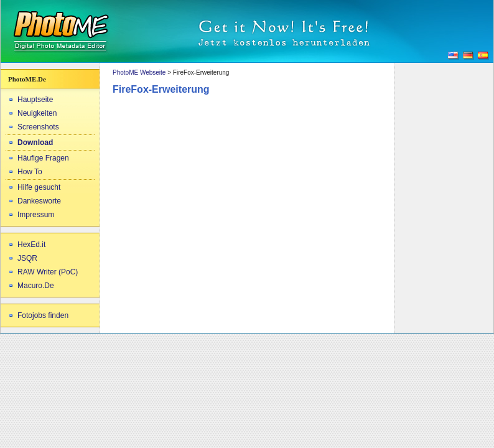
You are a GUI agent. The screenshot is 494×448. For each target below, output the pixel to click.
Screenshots (38, 127)
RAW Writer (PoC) (48, 272)
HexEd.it (31, 245)
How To (30, 172)
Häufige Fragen (43, 158)
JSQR (27, 258)
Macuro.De (36, 286)
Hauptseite (35, 100)
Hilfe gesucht (39, 187)
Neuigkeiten (37, 113)
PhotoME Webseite (139, 72)
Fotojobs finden (43, 315)
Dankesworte (39, 201)
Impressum (36, 215)
